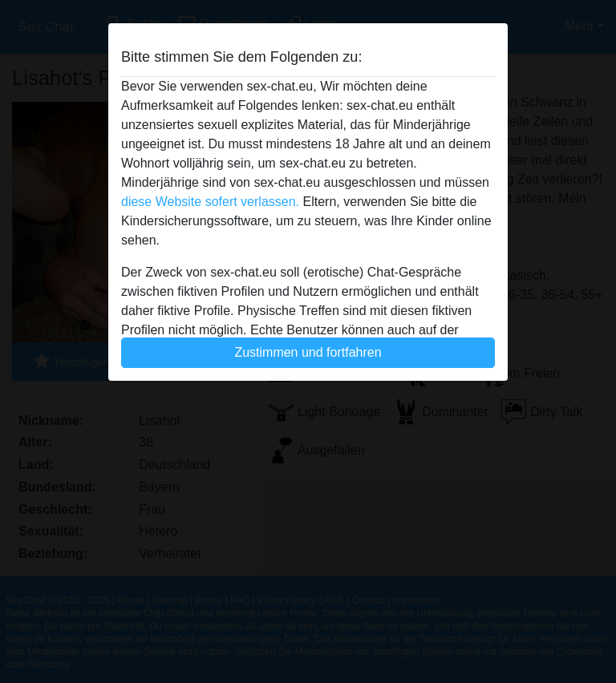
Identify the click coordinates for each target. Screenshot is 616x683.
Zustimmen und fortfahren (308, 352)
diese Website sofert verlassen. (210, 202)
